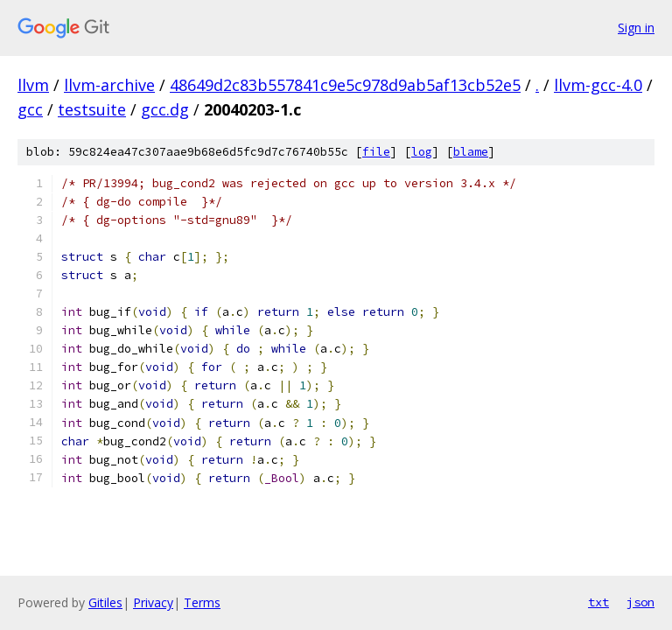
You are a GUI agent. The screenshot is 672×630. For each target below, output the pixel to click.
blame (471, 152)
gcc (30, 109)
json (640, 602)
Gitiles (105, 602)
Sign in (636, 28)
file (376, 152)
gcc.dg (165, 109)
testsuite (92, 109)
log (422, 152)
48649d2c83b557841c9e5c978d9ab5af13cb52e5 (345, 85)
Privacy (153, 602)
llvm (33, 85)
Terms (202, 602)
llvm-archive (109, 85)
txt (598, 602)
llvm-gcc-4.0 (598, 85)
